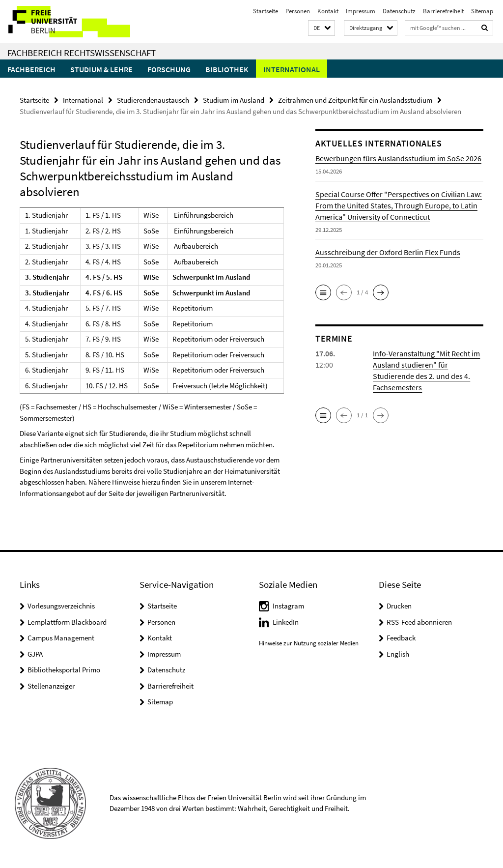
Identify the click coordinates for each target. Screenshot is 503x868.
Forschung (169, 69)
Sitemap (482, 11)
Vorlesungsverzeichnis (61, 606)
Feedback (401, 638)
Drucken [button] (399, 606)
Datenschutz (399, 11)
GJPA (35, 654)
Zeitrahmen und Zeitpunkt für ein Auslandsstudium (355, 100)
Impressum (361, 11)
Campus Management (61, 638)
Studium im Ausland (234, 100)
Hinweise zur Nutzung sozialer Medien (309, 643)
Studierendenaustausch (153, 100)
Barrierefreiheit (443, 11)
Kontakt (328, 11)
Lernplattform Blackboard (67, 622)
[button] (321, 28)
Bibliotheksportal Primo (64, 670)
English (398, 654)
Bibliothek (227, 69)
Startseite (265, 11)
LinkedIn (286, 622)
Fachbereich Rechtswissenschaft (82, 53)
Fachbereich (31, 69)
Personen (298, 11)
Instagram (288, 606)
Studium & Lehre (101, 69)
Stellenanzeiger (51, 686)
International (292, 69)
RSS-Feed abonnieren (419, 622)
